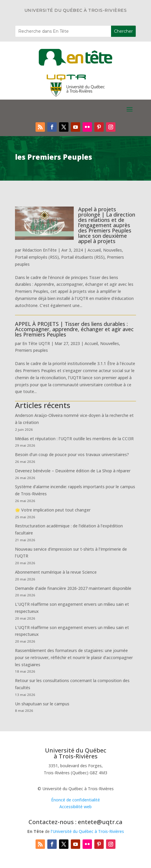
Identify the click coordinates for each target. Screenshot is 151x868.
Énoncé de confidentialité (75, 800)
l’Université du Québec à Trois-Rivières (87, 831)
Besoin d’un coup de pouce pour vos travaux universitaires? (72, 454)
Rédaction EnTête (40, 250)
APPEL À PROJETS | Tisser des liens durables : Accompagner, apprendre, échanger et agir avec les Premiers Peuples (74, 329)
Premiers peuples (31, 350)
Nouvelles (113, 250)
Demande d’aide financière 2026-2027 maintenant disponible (73, 588)
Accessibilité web (75, 807)
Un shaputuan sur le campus (42, 704)
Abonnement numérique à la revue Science (56, 572)
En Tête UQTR (36, 343)
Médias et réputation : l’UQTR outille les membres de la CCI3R (74, 439)
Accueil (94, 250)
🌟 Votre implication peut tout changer (53, 510)
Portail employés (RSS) (37, 257)
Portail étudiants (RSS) (83, 257)
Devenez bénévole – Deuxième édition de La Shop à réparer (73, 471)
